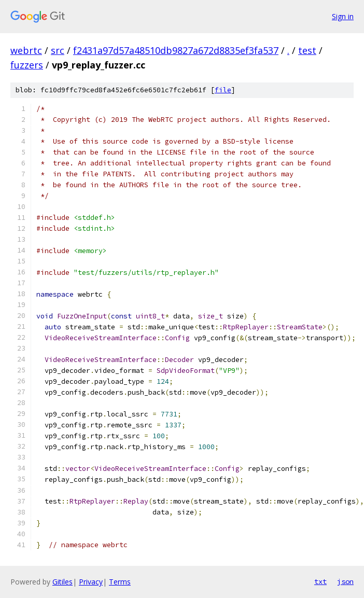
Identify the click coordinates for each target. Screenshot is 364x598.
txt (320, 581)
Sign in (343, 16)
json (345, 581)
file (223, 90)
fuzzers (27, 65)
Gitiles (62, 582)
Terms (120, 582)
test (307, 50)
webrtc (26, 50)
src (58, 50)
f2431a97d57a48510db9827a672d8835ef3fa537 (176, 50)
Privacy (91, 582)
